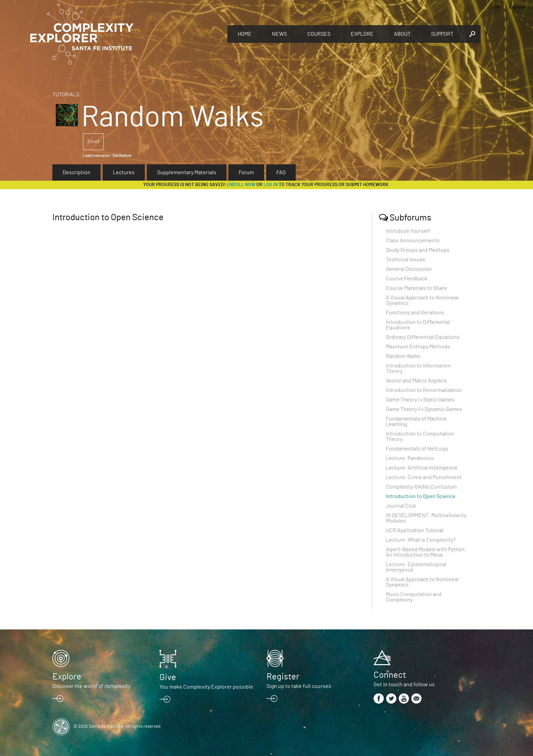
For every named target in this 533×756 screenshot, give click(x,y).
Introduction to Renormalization (424, 390)
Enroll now (241, 185)
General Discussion (409, 269)
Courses (319, 34)
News (279, 34)
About (402, 34)
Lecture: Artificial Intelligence (422, 468)
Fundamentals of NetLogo (417, 449)
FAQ (281, 172)
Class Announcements (413, 241)
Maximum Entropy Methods (418, 347)
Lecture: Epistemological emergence (416, 567)
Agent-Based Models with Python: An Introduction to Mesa (426, 552)
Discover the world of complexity (91, 686)
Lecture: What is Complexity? (421, 540)
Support (442, 34)
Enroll (93, 142)
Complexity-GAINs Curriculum (421, 487)
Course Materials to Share (416, 288)
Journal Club (401, 506)
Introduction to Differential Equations (418, 325)
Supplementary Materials (187, 172)
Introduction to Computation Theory (420, 437)
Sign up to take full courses (299, 686)
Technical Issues (406, 260)
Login (495, 7)
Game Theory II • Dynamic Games (424, 409)
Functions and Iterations (415, 313)
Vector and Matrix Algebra (416, 381)
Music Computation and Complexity (414, 597)
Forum (246, 172)
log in (271, 185)
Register (517, 7)
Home (245, 34)
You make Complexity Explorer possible (206, 687)
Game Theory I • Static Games (420, 400)
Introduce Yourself (408, 231)
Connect (390, 675)
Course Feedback (407, 279)
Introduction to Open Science (421, 496)
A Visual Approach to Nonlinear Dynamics (423, 300)
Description (76, 172)
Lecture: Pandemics (410, 458)
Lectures (124, 172)
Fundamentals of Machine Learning (416, 422)
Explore (362, 34)
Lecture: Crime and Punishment (424, 477)
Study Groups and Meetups (418, 250)
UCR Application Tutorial (415, 530)
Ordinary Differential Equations (423, 337)
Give (168, 677)
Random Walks (403, 356)
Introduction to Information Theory (418, 368)
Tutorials (66, 95)
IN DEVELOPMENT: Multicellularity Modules (426, 518)
